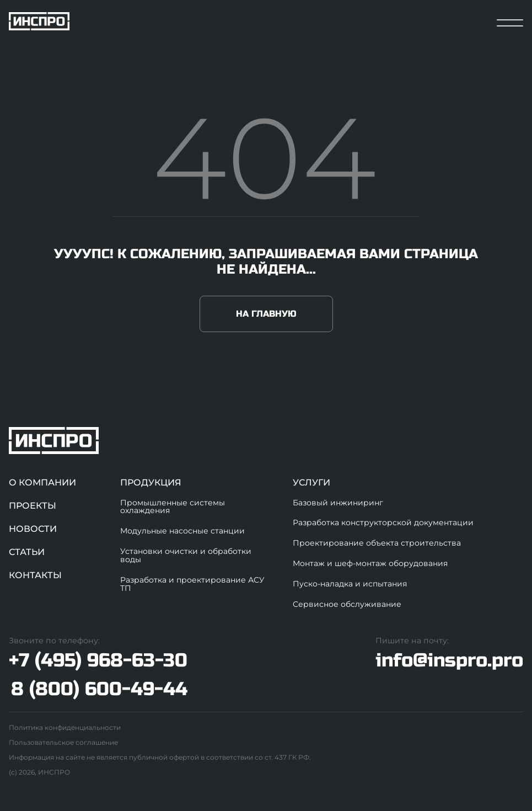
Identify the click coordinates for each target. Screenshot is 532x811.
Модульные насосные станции (182, 531)
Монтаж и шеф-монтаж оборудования (370, 563)
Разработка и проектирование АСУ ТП (192, 584)
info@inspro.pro (449, 660)
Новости (33, 529)
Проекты (33, 506)
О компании (42, 482)
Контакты (35, 575)
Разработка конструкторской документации (383, 522)
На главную (266, 314)
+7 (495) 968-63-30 (98, 660)
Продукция (151, 482)
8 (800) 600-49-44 (99, 689)
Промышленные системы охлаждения (173, 507)
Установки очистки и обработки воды (186, 555)
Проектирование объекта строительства (377, 543)
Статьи (27, 552)
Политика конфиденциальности (65, 727)
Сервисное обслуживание (347, 604)
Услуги (311, 482)
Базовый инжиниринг (338, 503)
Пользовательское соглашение (63, 742)
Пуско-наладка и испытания (350, 584)
